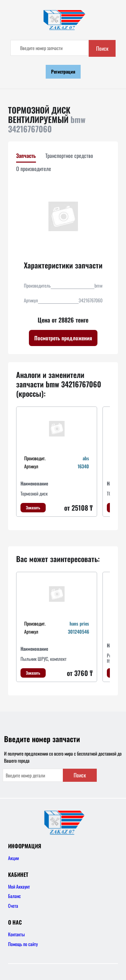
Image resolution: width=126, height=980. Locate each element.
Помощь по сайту (23, 944)
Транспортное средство (69, 156)
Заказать (33, 507)
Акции (13, 858)
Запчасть (26, 156)
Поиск (102, 48)
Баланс (14, 896)
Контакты (16, 934)
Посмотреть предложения (63, 338)
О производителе (34, 169)
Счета (13, 906)
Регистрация (63, 71)
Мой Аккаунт (19, 886)
